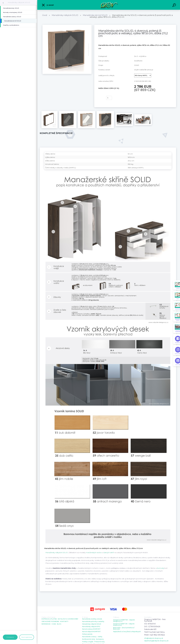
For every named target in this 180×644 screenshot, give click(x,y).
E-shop (48, 5)
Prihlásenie (10, 637)
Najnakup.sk (136, 632)
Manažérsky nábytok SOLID (19, 2)
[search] (174, 6)
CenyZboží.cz (128, 632)
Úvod (45, 15)
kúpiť (101, 98)
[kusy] (109, 98)
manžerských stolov (94, 553)
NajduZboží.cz (118, 632)
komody (161, 568)
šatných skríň (109, 553)
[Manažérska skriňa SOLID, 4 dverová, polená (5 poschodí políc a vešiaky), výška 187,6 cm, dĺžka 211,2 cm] (67, 26)
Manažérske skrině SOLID (95, 15)
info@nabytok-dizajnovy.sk (154, 638)
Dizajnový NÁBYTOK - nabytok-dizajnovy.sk (124, 624)
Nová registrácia (27, 637)
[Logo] (109, 5)
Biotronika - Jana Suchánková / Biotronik (124, 628)
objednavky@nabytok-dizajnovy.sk (156, 641)
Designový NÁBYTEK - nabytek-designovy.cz (124, 621)
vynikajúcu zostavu (118, 568)
